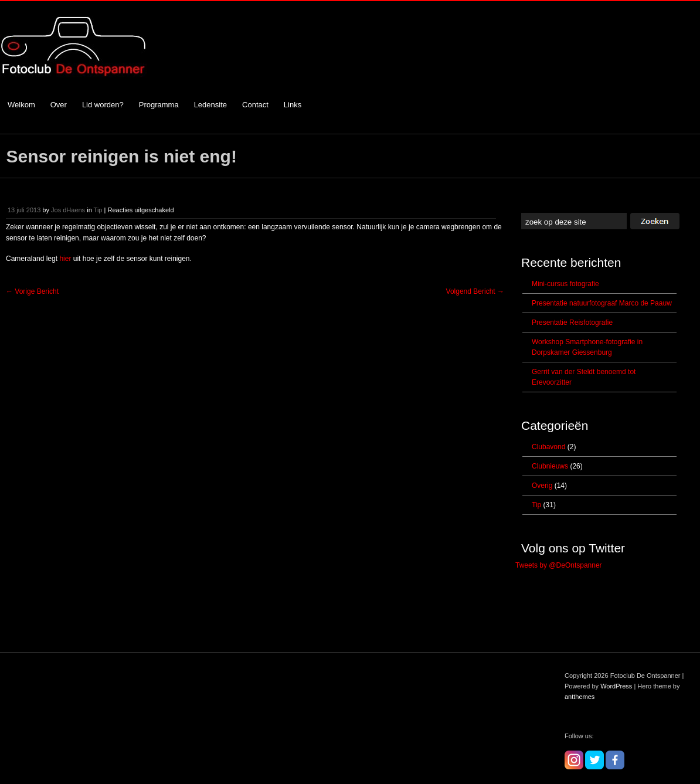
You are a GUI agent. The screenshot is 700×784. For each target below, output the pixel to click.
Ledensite (210, 105)
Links (293, 105)
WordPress (616, 686)
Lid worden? (103, 105)
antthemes (580, 697)
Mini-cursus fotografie (565, 284)
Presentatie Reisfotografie (572, 323)
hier (65, 259)
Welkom (21, 105)
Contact (255, 105)
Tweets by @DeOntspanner (559, 565)
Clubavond (548, 447)
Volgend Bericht (475, 291)
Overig (542, 486)
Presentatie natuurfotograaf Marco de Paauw (602, 303)
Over (59, 105)
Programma (159, 105)
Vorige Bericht (32, 291)
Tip (98, 210)
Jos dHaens (68, 210)
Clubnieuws (550, 466)
